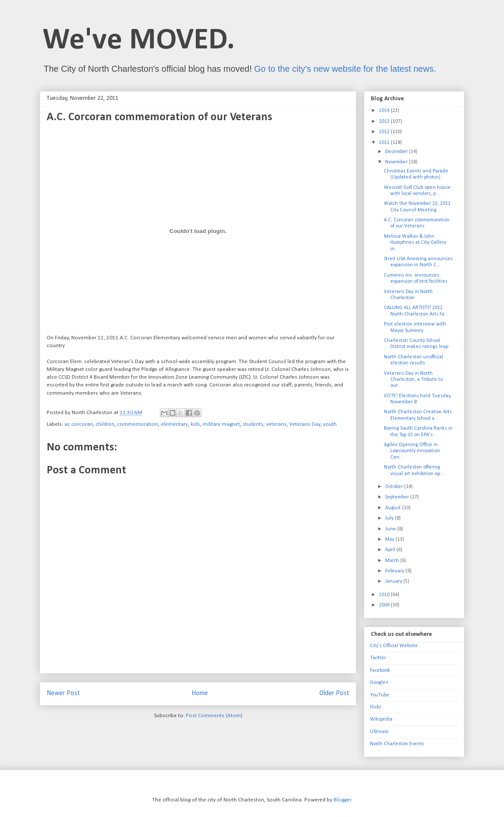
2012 (385, 132)
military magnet (221, 424)
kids (195, 424)
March (393, 561)
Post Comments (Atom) (214, 716)
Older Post (334, 693)
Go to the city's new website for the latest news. (345, 69)
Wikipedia (381, 719)
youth (330, 424)
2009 (385, 605)
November (397, 162)
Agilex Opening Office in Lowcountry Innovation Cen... (412, 451)
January (394, 581)
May (390, 539)
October (395, 487)
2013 (385, 121)
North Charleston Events (397, 744)
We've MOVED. (139, 41)
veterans (276, 424)
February (395, 571)
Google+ (379, 683)
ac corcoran (79, 424)
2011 (385, 143)
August (394, 508)
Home (200, 693)
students (253, 424)
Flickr (376, 707)
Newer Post (63, 693)
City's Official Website (394, 646)
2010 (385, 595)
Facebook (380, 670)
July (390, 518)
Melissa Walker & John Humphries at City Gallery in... (415, 243)
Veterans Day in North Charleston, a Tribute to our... (413, 380)
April (391, 550)
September (398, 497)
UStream (379, 732)
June (391, 529)
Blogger (342, 800)
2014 (385, 111)
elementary (174, 424)
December (397, 152)
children (105, 424)
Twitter (378, 658)
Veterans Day (305, 424)
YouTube (380, 695)
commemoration (138, 424)
